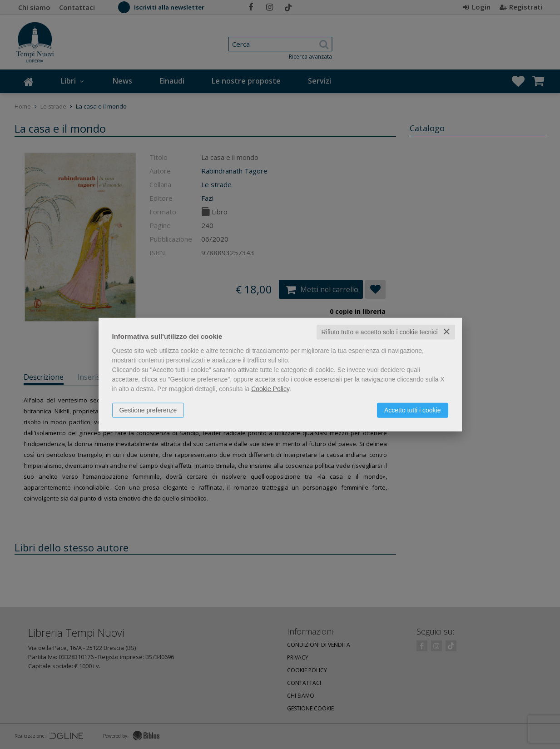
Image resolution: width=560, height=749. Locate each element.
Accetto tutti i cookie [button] (413, 410)
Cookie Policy (270, 389)
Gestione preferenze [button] (148, 410)
